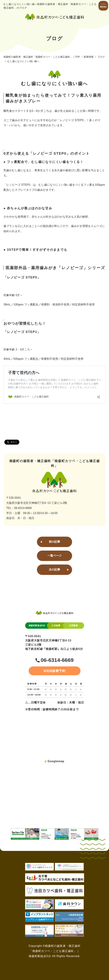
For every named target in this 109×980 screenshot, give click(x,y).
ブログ (101, 57)
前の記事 (54, 542)
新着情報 (89, 57)
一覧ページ (54, 556)
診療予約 (54, 671)
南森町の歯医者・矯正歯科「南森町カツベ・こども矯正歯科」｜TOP (42, 57)
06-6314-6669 (57, 660)
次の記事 (54, 570)
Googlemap (56, 761)
